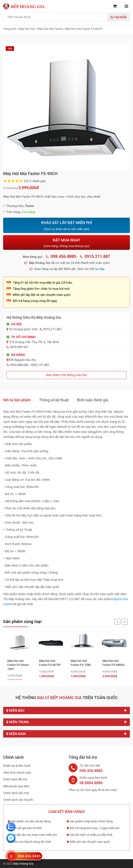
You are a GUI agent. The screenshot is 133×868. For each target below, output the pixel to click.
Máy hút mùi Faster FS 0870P (50, 663)
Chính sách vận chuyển (18, 800)
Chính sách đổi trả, (15, 779)
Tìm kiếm (118, 17)
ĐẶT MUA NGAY (66, 243)
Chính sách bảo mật (16, 793)
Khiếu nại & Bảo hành (17, 766)
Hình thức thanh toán (17, 773)
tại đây (100, 269)
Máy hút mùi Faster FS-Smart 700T (18, 665)
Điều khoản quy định (16, 786)
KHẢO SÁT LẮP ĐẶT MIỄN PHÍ (66, 226)
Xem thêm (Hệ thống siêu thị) (66, 375)
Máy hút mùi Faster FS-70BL (81, 663)
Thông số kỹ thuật (54, 400)
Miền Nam (66, 734)
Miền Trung (66, 722)
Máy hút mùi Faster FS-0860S (113, 663)
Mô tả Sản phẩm (17, 400)
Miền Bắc (66, 711)
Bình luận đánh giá (93, 400)
